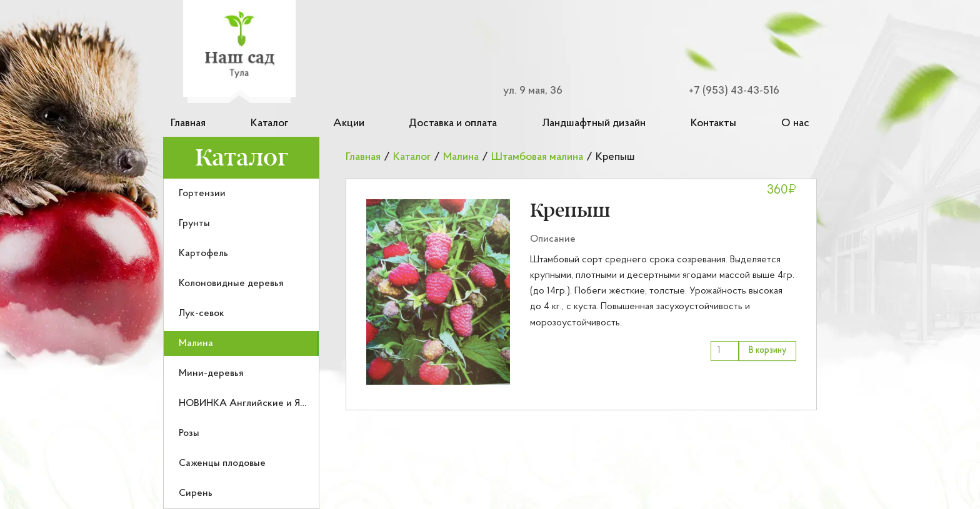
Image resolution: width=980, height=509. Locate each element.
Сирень (196, 493)
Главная (188, 123)
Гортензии (202, 194)
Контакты (713, 123)
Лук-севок (202, 314)
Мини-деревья (211, 373)
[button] (438, 292)
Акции (349, 123)
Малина (196, 343)
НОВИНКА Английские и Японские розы (270, 403)
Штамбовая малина (537, 157)
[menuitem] (241, 194)
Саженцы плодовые (222, 463)
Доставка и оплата (453, 123)
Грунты (194, 224)
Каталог (269, 123)
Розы (189, 433)
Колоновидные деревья (231, 284)
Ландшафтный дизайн (594, 123)
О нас (795, 123)
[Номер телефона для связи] (726, 91)
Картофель (203, 254)
